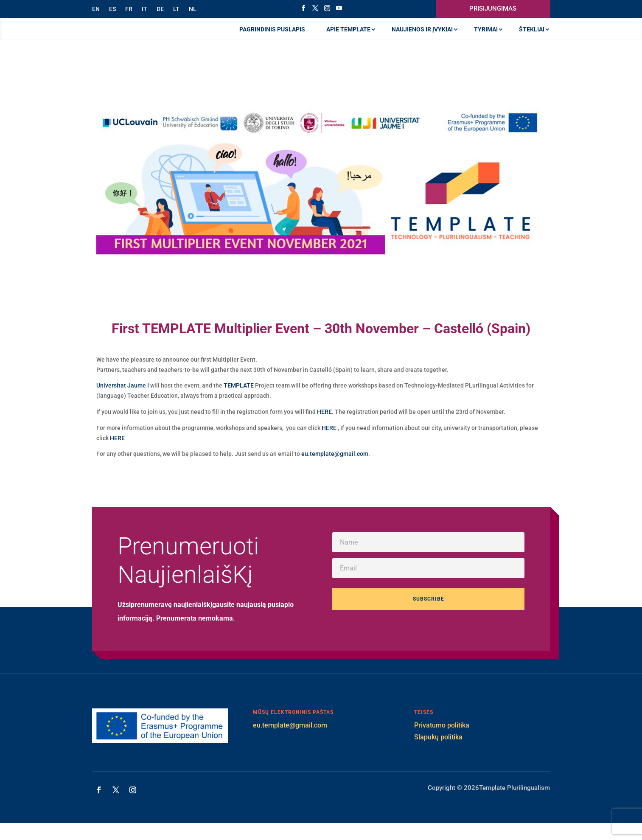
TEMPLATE (239, 402)
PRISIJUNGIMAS (493, 8)
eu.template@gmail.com (335, 471)
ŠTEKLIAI (532, 38)
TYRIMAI (486, 38)
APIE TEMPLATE (348, 38)
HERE (324, 429)
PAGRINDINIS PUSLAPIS (272, 38)
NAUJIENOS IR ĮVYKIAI (422, 38)
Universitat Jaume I (123, 402)
